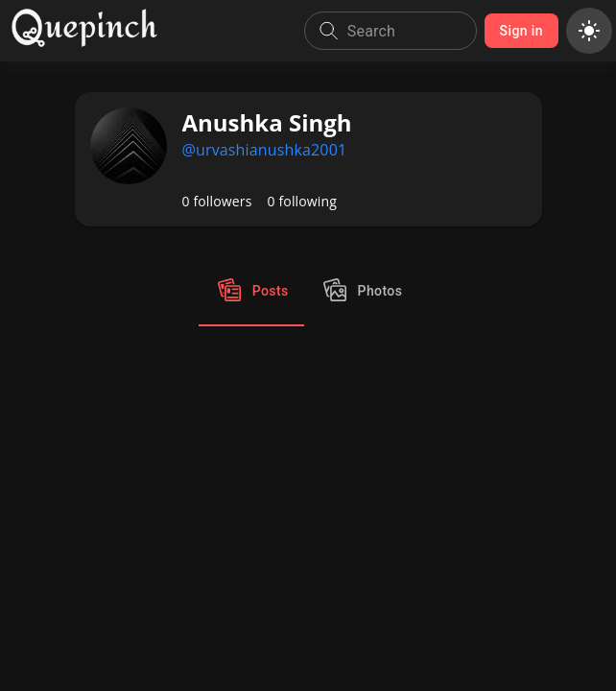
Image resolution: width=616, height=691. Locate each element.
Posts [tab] (251, 292)
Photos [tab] (361, 292)
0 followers (217, 201)
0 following (303, 201)
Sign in (521, 31)
